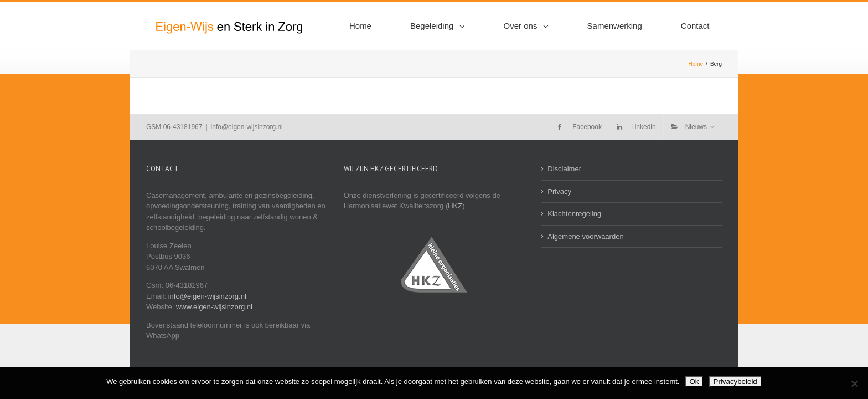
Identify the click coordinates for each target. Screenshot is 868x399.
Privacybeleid (735, 382)
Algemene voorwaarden (585, 236)
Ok (694, 382)
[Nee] (854, 383)
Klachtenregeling (574, 214)
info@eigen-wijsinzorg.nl (247, 127)
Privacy (559, 191)
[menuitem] (415, 26)
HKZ (455, 206)
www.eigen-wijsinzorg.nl (214, 307)
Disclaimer (564, 169)
